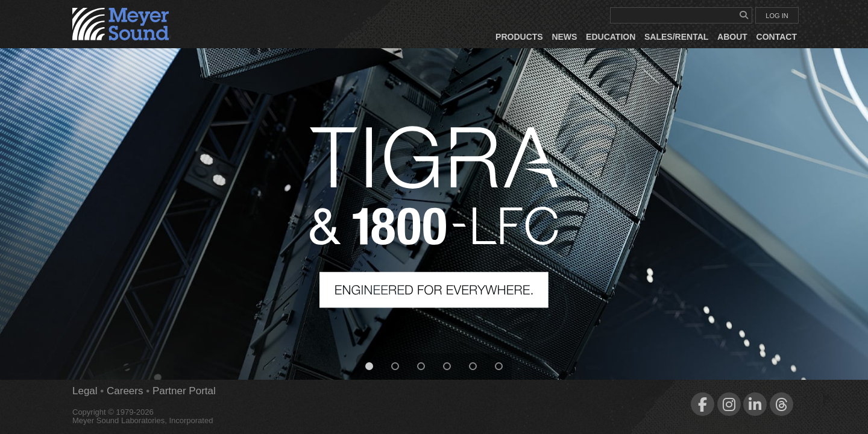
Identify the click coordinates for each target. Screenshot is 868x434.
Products (519, 37)
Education (611, 37)
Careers (125, 391)
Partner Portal (184, 391)
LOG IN (777, 16)
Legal (85, 391)
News (564, 37)
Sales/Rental (676, 37)
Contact (777, 37)
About (732, 37)
